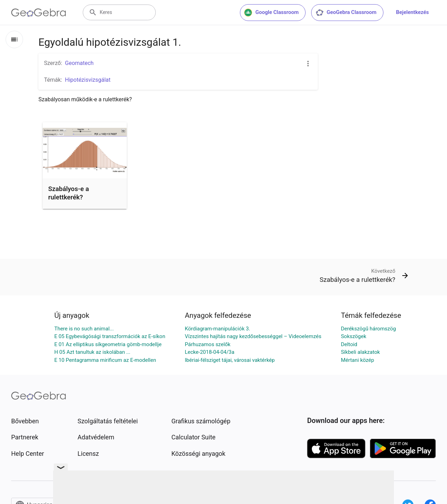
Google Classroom (271, 13)
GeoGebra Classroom (346, 13)
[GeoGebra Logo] (39, 13)
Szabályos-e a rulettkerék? (69, 193)
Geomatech (79, 63)
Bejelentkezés (412, 12)
